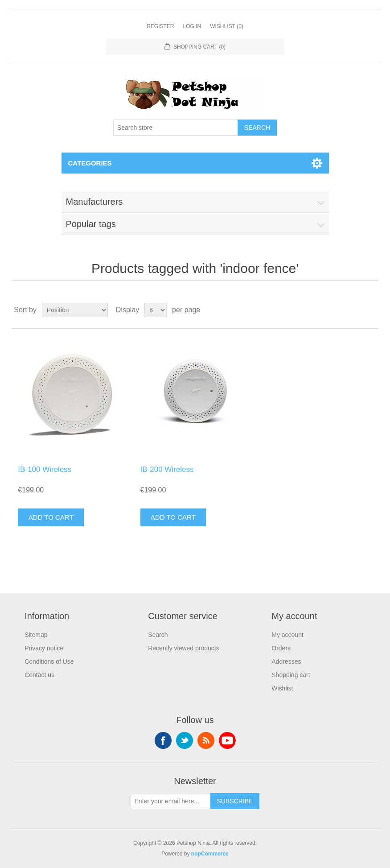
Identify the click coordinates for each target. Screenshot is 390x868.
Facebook (163, 740)
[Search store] (176, 128)
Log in (192, 26)
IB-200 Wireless (167, 469)
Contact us (39, 675)
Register (160, 26)
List (371, 310)
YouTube (227, 740)
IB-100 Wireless (45, 469)
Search (158, 635)
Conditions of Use (49, 661)
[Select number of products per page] (156, 310)
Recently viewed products (184, 648)
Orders (281, 648)
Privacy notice (44, 648)
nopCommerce (210, 854)
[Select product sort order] (75, 310)
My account (287, 635)
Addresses (286, 661)
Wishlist (282, 688)
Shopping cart (291, 675)
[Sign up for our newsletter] (171, 801)
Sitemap (36, 635)
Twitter (185, 740)
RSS (206, 740)
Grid (355, 310)
